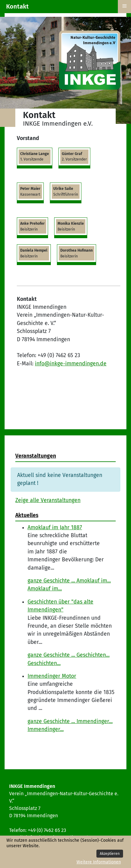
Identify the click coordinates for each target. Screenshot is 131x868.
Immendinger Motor (52, 676)
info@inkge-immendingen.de (71, 364)
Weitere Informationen (99, 862)
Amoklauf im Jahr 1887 (55, 528)
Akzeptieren (110, 854)
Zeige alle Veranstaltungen (48, 500)
